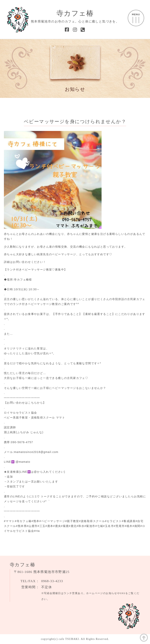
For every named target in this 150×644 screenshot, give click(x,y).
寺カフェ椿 (75, 13)
